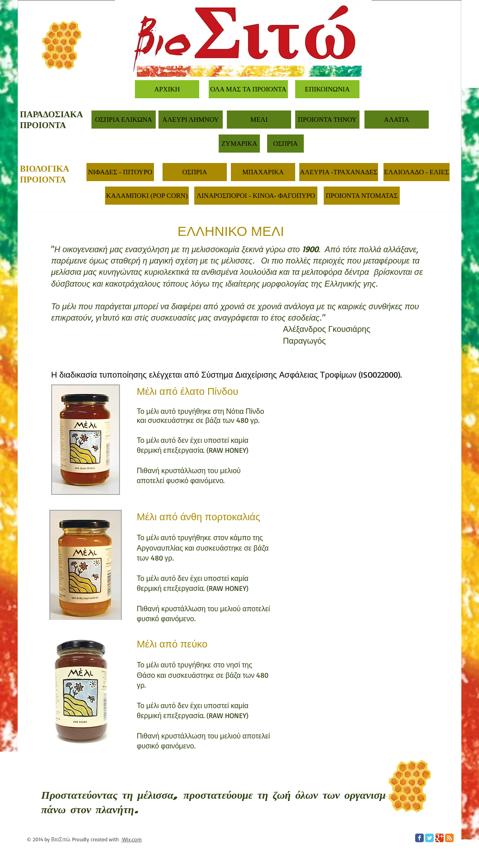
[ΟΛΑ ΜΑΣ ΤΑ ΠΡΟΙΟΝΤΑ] (248, 89)
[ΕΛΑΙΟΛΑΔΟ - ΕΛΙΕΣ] (417, 172)
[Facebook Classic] (419, 838)
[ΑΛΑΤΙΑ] (397, 120)
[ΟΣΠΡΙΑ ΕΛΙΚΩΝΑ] (124, 120)
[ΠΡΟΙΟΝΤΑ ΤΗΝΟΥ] (327, 120)
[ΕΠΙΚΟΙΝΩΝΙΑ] (327, 89)
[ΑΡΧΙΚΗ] (167, 89)
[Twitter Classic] (429, 838)
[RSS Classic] (449, 838)
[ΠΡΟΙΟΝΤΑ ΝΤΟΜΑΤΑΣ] (362, 196)
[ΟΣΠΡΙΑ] (285, 144)
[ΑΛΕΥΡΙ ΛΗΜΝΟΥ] (191, 120)
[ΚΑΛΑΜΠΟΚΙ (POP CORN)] (147, 196)
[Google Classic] (439, 838)
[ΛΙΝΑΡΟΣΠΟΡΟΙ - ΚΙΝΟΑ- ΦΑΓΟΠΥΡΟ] (256, 196)
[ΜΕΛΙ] (259, 120)
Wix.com (131, 839)
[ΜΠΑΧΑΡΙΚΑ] (263, 172)
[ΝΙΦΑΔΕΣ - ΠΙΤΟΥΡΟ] (120, 172)
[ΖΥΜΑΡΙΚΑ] (239, 144)
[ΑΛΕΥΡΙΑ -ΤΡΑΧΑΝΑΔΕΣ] (339, 172)
